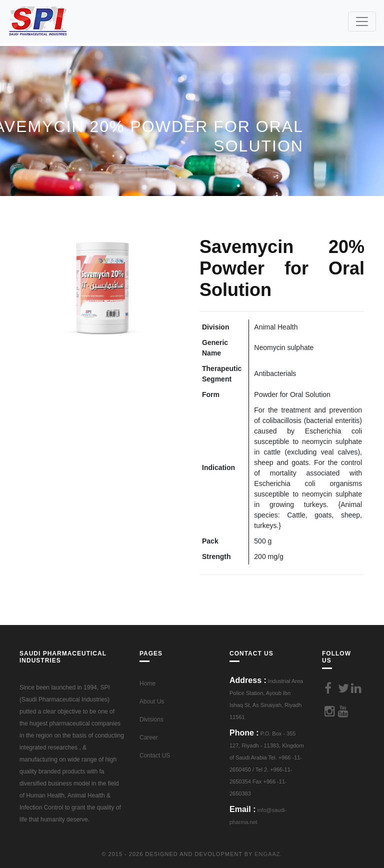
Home (147, 683)
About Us (152, 701)
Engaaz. (268, 854)
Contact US (155, 755)
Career (149, 737)
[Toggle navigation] (362, 21)
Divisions (151, 719)
